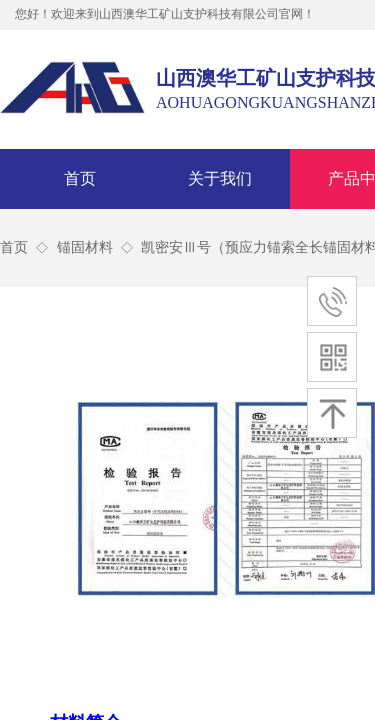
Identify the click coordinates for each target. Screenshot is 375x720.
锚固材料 (85, 247)
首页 (80, 178)
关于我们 (220, 178)
